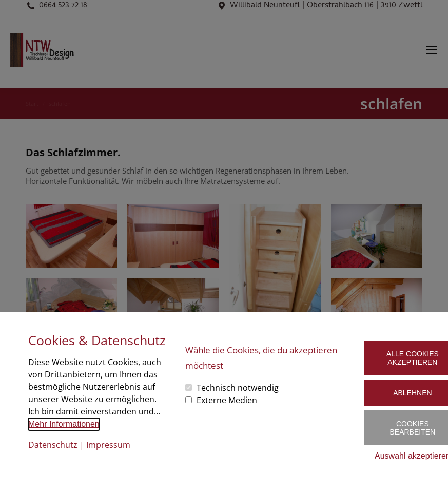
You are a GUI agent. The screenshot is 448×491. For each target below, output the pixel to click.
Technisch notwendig (238, 388)
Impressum (108, 445)
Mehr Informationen (64, 424)
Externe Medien (227, 400)
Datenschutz (53, 445)
